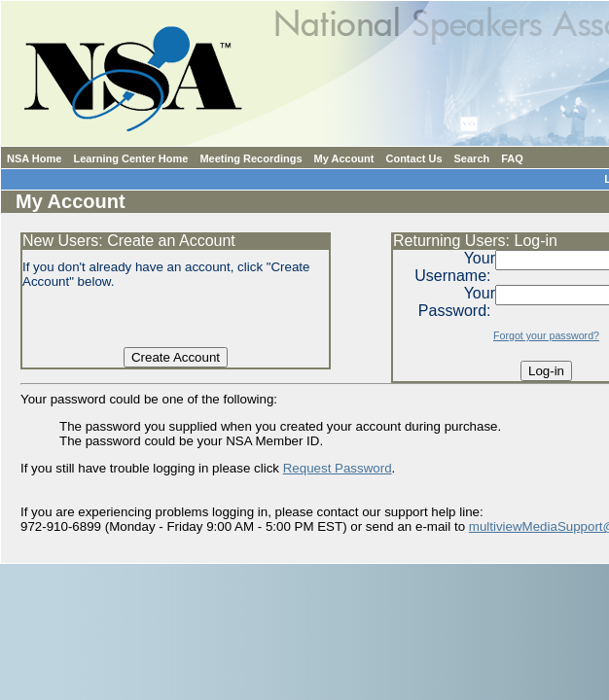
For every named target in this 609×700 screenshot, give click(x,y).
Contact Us (413, 158)
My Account (344, 158)
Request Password (338, 468)
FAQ (512, 158)
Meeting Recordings (251, 158)
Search (472, 158)
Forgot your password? (546, 335)
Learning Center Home (130, 158)
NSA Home (34, 158)
